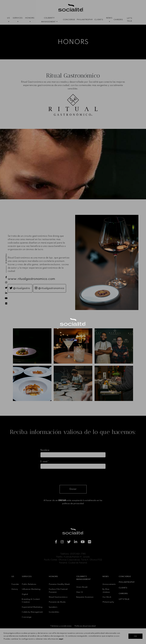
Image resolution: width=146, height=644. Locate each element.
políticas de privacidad (73, 504)
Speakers (53, 607)
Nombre (45, 450)
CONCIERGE (69, 20)
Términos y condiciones (61, 626)
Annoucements (109, 584)
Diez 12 (80, 592)
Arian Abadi (82, 587)
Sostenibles (54, 612)
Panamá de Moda (57, 602)
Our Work (107, 597)
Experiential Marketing (32, 607)
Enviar (73, 489)
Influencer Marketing (31, 589)
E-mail (45, 462)
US (13, 577)
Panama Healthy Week (59, 584)
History (15, 589)
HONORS (53, 577)
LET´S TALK (129, 20)
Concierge (27, 617)
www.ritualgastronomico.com (31, 279)
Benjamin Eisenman (85, 597)
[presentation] (62, 477)
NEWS (106, 577)
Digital (25, 594)
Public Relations (29, 584)
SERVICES (27, 577)
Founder (15, 584)
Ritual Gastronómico (58, 597)
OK (135, 636)
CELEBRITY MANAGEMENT (84, 578)
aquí (61, 639)
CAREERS (118, 20)
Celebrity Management (32, 612)
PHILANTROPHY (85, 20)
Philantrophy (108, 602)
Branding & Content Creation (31, 601)
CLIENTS (99, 20)
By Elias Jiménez (106, 591)
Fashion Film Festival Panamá (58, 591)
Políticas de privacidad (85, 626)
